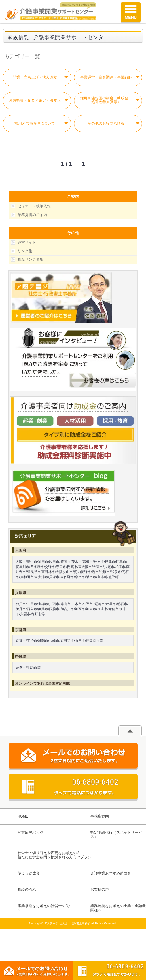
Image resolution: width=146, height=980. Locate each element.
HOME (23, 816)
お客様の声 (100, 890)
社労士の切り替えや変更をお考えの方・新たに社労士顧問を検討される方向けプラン (54, 855)
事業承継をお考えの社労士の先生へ (45, 908)
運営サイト (27, 242)
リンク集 (25, 251)
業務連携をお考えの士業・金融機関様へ (118, 908)
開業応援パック (30, 833)
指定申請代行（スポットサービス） (116, 835)
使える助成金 (29, 873)
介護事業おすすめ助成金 (111, 873)
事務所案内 (100, 816)
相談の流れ (27, 890)
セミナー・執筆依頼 (34, 206)
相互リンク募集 (30, 259)
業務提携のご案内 (32, 215)
